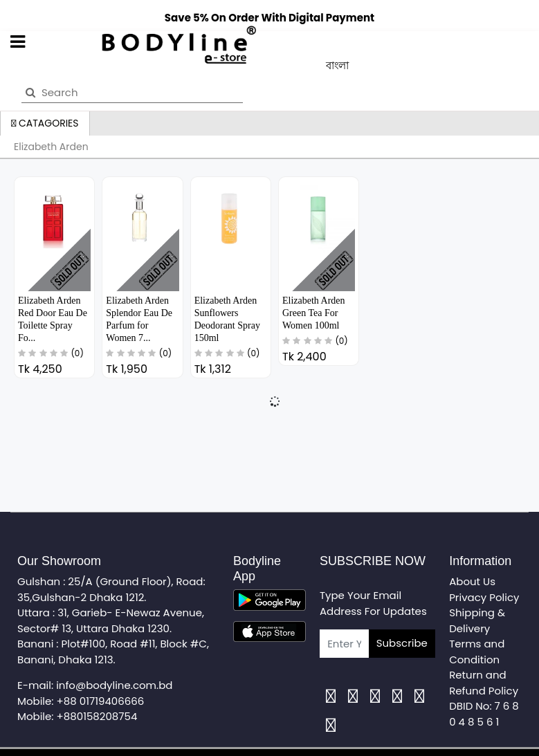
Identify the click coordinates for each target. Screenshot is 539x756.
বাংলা (337, 65)
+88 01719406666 (101, 701)
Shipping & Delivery (477, 620)
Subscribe (402, 643)
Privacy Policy (484, 597)
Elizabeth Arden (51, 147)
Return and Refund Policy (484, 683)
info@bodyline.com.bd (114, 685)
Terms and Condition (477, 652)
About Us (472, 581)
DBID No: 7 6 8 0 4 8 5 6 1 (484, 714)
